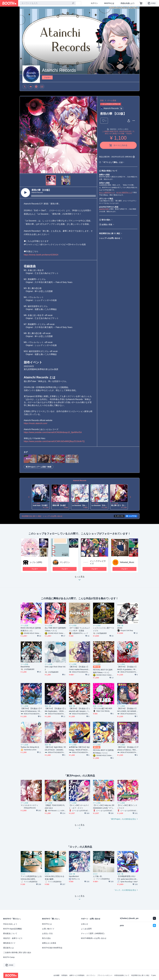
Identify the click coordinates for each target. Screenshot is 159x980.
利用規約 (64, 975)
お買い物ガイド (48, 929)
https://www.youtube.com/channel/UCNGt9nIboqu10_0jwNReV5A (53, 432)
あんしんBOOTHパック (107, 192)
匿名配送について (10, 933)
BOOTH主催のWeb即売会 (52, 948)
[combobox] (48, 3)
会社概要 (56, 975)
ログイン (94, 3)
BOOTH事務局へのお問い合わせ (94, 938)
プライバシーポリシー (105, 975)
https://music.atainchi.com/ (36, 423)
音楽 (102, 100)
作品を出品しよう (128, 3)
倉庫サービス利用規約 (77, 975)
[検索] (73, 3)
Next (95, 135)
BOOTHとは (109, 3)
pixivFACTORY (104, 209)
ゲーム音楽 (112, 100)
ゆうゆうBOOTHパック (124, 192)
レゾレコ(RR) (36, 562)
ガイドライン (91, 975)
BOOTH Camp (9, 957)
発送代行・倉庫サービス (13, 938)
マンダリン (65, 562)
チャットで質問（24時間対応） (93, 933)
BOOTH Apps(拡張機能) (13, 929)
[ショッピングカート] (141, 3)
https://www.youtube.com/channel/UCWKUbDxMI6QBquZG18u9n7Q (54, 441)
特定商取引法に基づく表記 (110, 233)
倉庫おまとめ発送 (49, 943)
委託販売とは (8, 948)
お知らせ (85, 924)
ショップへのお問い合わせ (110, 238)
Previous (22, 135)
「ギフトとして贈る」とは (112, 162)
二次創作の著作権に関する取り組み (17, 952)
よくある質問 (86, 929)
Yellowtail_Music (127, 562)
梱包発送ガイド (9, 943)
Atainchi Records (80, 480)
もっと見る (80, 579)
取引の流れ (106, 220)
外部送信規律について (122, 975)
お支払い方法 (107, 225)
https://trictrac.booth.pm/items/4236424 (41, 255)
